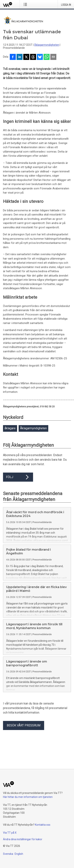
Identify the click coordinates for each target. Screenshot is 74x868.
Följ (18, 477)
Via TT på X (10, 833)
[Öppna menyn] (26, 4)
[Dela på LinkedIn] (20, 57)
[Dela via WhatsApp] (47, 57)
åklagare (10, 428)
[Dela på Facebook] (13, 57)
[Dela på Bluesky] (40, 57)
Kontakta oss (43, 825)
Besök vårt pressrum (24, 725)
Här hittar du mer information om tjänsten (28, 797)
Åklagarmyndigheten (47, 45)
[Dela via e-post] (53, 57)
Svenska (8, 854)
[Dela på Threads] (33, 57)
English (19, 854)
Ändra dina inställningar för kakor (23, 839)
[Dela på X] (26, 57)
